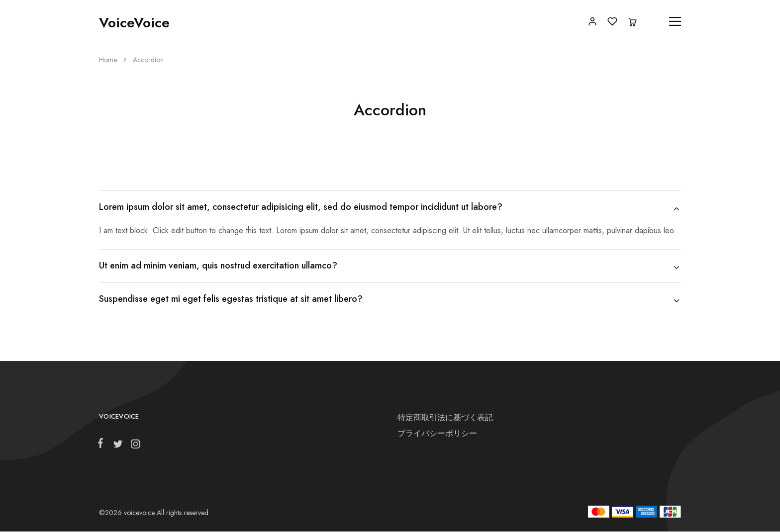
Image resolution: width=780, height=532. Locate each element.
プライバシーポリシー (437, 433)
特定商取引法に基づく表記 (445, 417)
